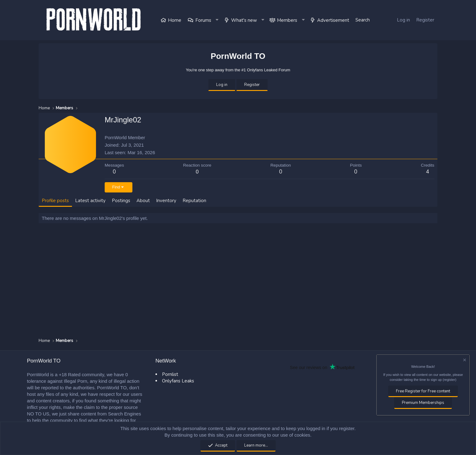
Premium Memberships (423, 403)
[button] (217, 20)
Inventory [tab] (166, 201)
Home (175, 20)
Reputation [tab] (194, 201)
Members (287, 20)
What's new (244, 20)
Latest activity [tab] (90, 201)
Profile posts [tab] (55, 201)
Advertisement (333, 20)
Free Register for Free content (423, 391)
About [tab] (143, 201)
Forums (203, 20)
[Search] (363, 20)
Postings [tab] (121, 201)
